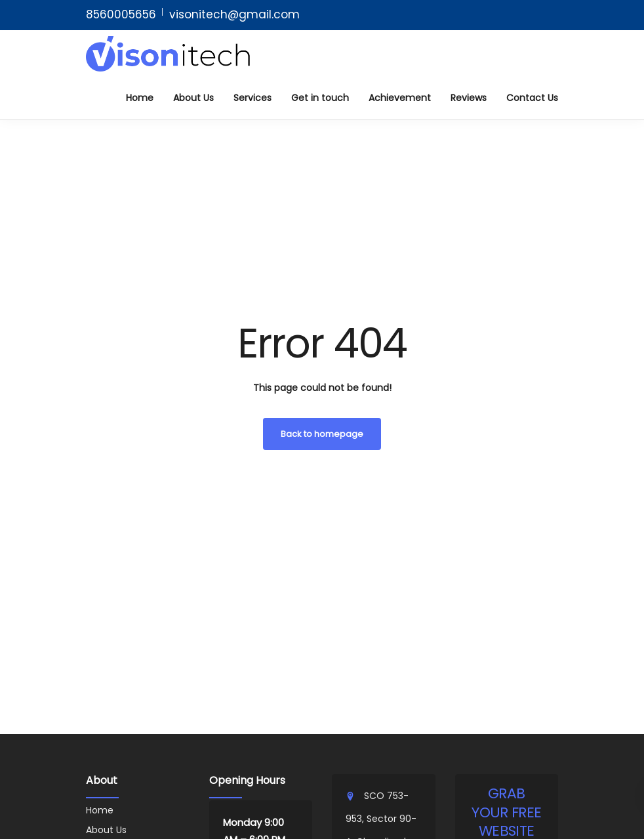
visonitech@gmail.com (234, 14)
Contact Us (532, 98)
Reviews (469, 98)
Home (140, 98)
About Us (193, 98)
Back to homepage (322, 434)
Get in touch (320, 98)
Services (252, 98)
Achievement (400, 98)
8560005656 (121, 14)
